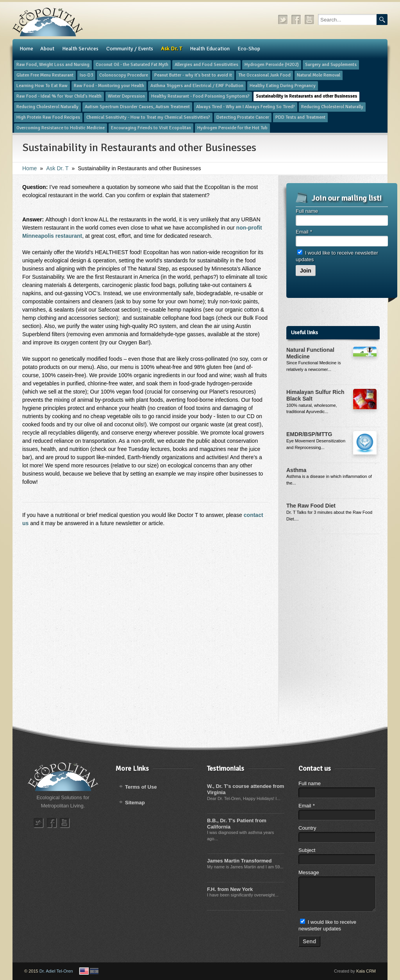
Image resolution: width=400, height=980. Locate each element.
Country (307, 828)
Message (309, 872)
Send (309, 941)
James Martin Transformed (239, 861)
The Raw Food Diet (311, 506)
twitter (283, 20)
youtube (310, 20)
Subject (307, 850)
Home (29, 168)
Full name (307, 211)
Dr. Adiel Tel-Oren (56, 971)
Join (306, 271)
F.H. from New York (230, 889)
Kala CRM (366, 971)
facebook (296, 20)
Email (304, 232)
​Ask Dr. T (57, 168)
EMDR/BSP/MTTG (309, 434)
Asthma (296, 470)
